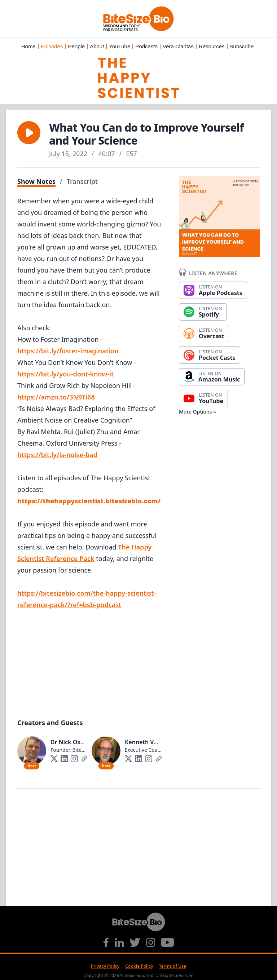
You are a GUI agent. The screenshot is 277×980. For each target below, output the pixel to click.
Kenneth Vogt (144, 742)
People (76, 46)
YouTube (120, 46)
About (97, 46)
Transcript (82, 181)
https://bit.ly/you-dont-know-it (65, 374)
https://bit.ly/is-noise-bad (57, 455)
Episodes (52, 46)
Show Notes (36, 181)
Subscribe (242, 46)
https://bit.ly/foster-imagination (68, 351)
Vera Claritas (178, 46)
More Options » (197, 412)
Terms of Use (173, 966)
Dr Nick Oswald (72, 742)
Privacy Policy (105, 966)
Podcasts (146, 46)
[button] (29, 133)
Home (28, 46)
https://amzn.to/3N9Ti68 (56, 397)
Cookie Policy (139, 966)
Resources (212, 46)
